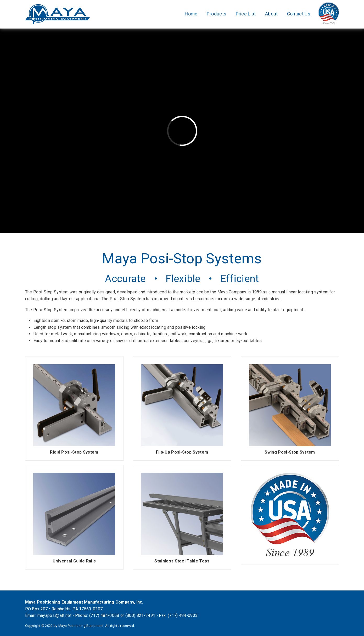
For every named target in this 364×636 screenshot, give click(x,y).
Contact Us (299, 14)
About (271, 14)
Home (191, 14)
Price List (246, 14)
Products (217, 14)
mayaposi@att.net (54, 615)
